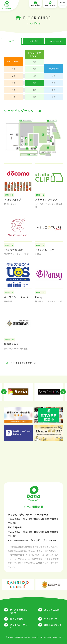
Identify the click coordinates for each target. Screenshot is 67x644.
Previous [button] (4, 392)
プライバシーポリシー (19, 626)
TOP (6, 363)
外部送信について (53, 625)
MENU (63, 4)
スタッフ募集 (17, 619)
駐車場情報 (35, 4)
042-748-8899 (21, 540)
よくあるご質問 (52, 610)
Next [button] (63, 392)
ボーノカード (50, 4)
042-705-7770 (33, 555)
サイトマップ (51, 619)
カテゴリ (33, 41)
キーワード (56, 41)
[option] (18, 392)
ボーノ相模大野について (19, 611)
